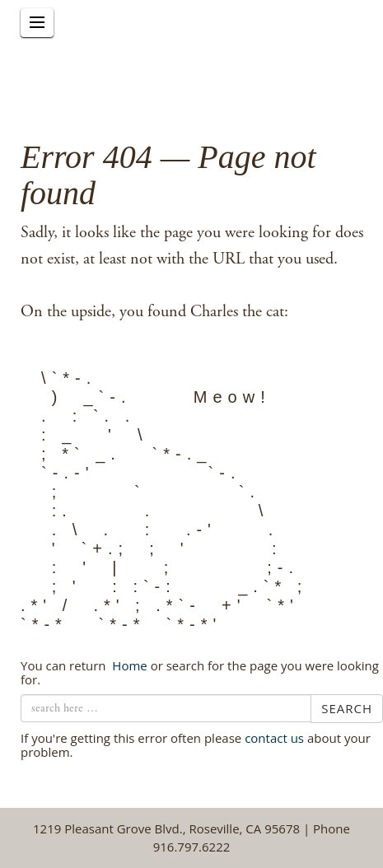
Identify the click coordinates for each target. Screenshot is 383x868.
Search (347, 708)
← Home (128, 665)
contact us (274, 738)
